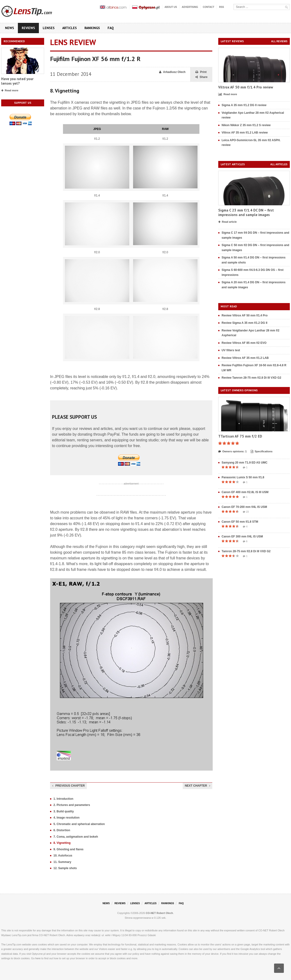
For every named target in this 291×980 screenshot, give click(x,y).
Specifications (262, 452)
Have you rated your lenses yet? (17, 81)
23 (246, 512)
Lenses (49, 28)
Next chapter (197, 786)
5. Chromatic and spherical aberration (79, 824)
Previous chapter (68, 786)
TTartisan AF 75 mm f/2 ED (240, 436)
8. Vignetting (62, 843)
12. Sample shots (65, 868)
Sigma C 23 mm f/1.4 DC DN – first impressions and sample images (246, 213)
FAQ (111, 28)
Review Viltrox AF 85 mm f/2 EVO (244, 343)
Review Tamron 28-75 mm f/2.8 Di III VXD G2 (251, 378)
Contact (208, 7)
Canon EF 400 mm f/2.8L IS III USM (245, 492)
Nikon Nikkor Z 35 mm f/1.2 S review (246, 125)
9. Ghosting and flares (68, 849)
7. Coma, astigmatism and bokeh (76, 837)
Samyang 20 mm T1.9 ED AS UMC (244, 463)
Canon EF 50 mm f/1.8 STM (240, 522)
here (38, 958)
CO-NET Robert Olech (159, 913)
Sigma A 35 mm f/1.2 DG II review (244, 105)
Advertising (190, 7)
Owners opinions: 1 (232, 452)
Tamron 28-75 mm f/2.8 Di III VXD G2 (246, 551)
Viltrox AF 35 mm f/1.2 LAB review (245, 133)
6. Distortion (62, 830)
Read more (10, 91)
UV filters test (231, 350)
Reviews (28, 28)
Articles (70, 28)
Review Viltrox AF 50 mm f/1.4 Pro (245, 315)
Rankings (92, 28)
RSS (221, 7)
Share (201, 77)
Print (201, 72)
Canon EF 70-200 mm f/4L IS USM (244, 507)
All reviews (279, 41)
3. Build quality (64, 811)
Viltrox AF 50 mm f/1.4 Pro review (246, 87)
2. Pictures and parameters (72, 805)
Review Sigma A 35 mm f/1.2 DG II (244, 323)
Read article (227, 222)
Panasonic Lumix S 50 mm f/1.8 (243, 477)
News (10, 28)
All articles (279, 164)
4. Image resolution (66, 818)
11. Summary (62, 862)
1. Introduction (63, 799)
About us (171, 7)
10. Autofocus (63, 856)
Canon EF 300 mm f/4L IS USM (242, 536)
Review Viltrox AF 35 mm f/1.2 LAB (245, 358)
